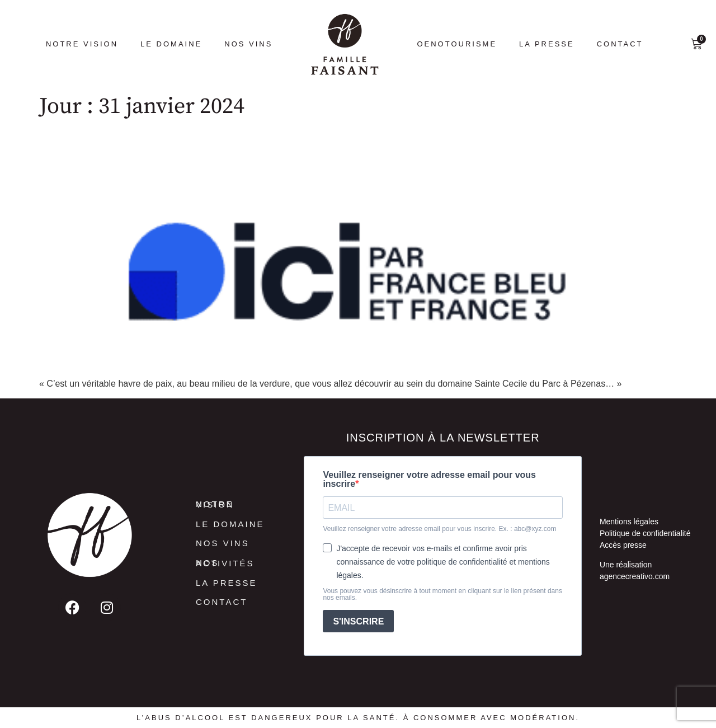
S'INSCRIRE (358, 621)
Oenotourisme (457, 44)
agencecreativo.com (635, 576)
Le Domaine (171, 44)
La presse (547, 44)
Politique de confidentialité (645, 533)
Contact (620, 44)
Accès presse (623, 545)
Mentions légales (629, 522)
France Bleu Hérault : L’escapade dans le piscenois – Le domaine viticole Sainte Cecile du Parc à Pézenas (353, 149)
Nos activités (225, 563)
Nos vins (248, 44)
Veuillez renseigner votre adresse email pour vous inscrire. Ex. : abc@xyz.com (439, 529)
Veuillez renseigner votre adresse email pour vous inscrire (429, 480)
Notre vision (82, 44)
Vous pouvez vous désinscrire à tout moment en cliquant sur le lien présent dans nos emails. (442, 594)
